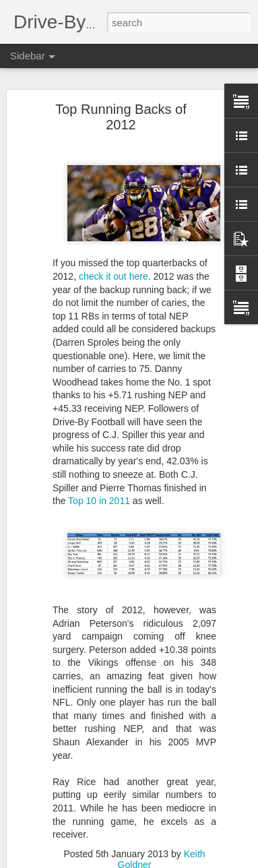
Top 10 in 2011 (99, 501)
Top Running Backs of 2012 (121, 117)
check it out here (114, 276)
